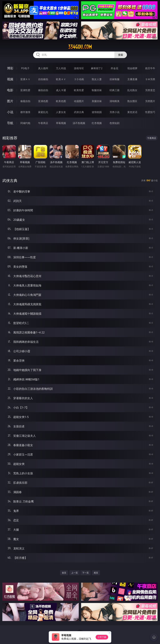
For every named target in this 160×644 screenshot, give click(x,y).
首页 (64, 573)
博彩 (10, 68)
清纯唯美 (115, 101)
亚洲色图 (43, 101)
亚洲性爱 (25, 90)
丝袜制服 (115, 79)
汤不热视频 (79, 123)
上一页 (75, 573)
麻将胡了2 (97, 68)
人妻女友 (61, 112)
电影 (10, 90)
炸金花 (115, 68)
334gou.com (80, 47)
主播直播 (132, 79)
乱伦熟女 (132, 90)
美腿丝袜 (97, 101)
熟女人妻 (97, 79)
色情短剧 (115, 123)
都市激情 (25, 112)
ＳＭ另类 (150, 79)
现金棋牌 (132, 68)
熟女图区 (132, 101)
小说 (10, 112)
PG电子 (25, 68)
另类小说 (115, 112)
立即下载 (102, 637)
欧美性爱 (79, 90)
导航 (10, 123)
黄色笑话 (132, 112)
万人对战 (61, 68)
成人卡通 (61, 90)
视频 (10, 79)
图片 (10, 101)
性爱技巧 (150, 112)
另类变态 (150, 90)
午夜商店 (43, 123)
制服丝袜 (97, 90)
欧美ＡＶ (61, 79)
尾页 (96, 573)
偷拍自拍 (43, 90)
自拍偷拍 (43, 79)
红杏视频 (97, 123)
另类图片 (150, 101)
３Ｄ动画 (79, 79)
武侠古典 (79, 112)
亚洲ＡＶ (25, 79)
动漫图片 (79, 101)
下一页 (85, 573)
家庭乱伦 (43, 112)
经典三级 (115, 90)
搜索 (121, 55)
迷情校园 (97, 112)
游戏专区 (79, 68)
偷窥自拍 (25, 101)
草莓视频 (61, 123)
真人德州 (43, 68)
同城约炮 (25, 123)
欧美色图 (61, 101)
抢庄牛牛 (150, 68)
